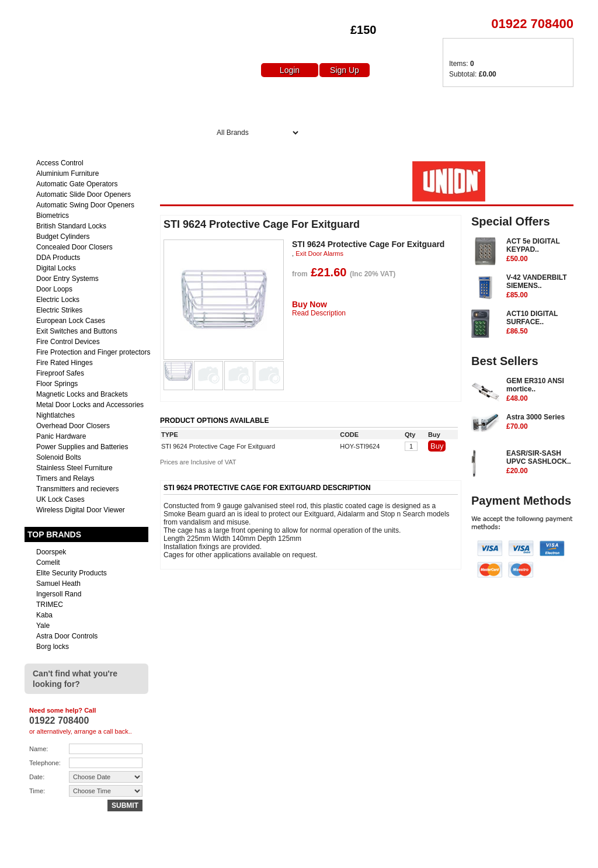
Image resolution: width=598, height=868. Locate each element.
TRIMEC (50, 605)
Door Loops (54, 289)
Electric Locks (58, 300)
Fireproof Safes (60, 373)
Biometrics (53, 216)
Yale (43, 626)
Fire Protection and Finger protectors (93, 352)
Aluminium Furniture (67, 173)
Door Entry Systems (67, 279)
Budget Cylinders (63, 237)
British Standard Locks (71, 226)
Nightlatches (55, 415)
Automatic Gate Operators (77, 184)
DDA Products (58, 258)
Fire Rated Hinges (65, 363)
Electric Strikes (59, 310)
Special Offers (364, 103)
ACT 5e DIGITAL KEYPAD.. (540, 251)
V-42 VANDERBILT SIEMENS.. (540, 287)
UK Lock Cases (60, 499)
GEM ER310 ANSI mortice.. (540, 390)
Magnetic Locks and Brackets (82, 394)
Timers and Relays (65, 478)
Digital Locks (56, 268)
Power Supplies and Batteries (82, 447)
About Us (286, 103)
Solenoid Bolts (59, 457)
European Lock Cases (71, 321)
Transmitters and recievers (78, 489)
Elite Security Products (72, 573)
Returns (451, 855)
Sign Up (345, 70)
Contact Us (545, 103)
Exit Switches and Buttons (77, 331)
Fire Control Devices (68, 342)
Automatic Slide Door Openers (84, 195)
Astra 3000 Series (540, 422)
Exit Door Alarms (319, 254)
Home (228, 103)
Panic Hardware (61, 436)
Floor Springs (57, 384)
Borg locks (53, 647)
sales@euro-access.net (128, 855)
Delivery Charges (458, 103)
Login (290, 70)
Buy (437, 446)
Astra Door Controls (67, 636)
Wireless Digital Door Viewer (81, 510)
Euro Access (41, 11)
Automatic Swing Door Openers (85, 205)
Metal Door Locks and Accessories (90, 405)
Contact (488, 855)
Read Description (319, 313)
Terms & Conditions (543, 855)
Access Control (60, 163)
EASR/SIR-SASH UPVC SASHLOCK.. (540, 463)
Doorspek (51, 552)
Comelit (48, 563)
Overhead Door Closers (73, 426)
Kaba (44, 615)
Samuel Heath (58, 584)
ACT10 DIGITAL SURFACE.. (540, 323)
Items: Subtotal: (473, 69)
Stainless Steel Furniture (74, 468)
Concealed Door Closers (74, 247)
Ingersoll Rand (59, 594)
